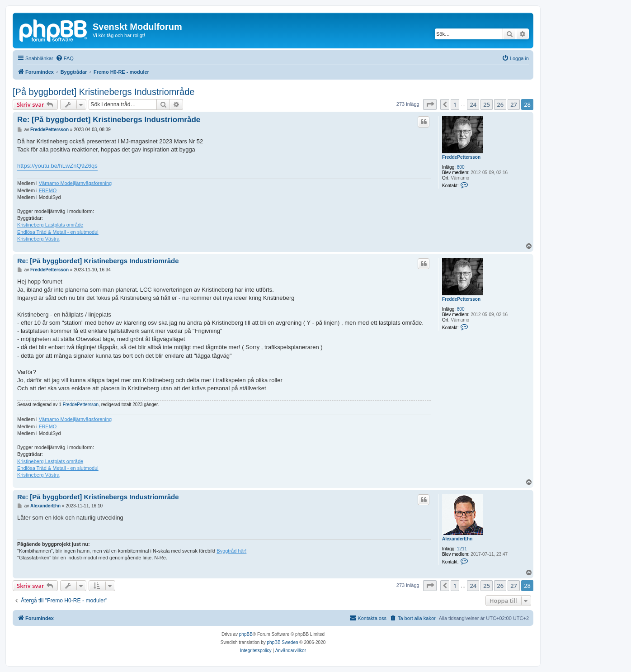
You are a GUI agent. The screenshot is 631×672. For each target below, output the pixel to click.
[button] (430, 104)
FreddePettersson (461, 157)
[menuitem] (65, 58)
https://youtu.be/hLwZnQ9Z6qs (57, 166)
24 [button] (473, 104)
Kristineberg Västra (38, 239)
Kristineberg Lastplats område (50, 225)
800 (461, 167)
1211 (462, 549)
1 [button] (455, 104)
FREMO (48, 190)
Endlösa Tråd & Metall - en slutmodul (58, 232)
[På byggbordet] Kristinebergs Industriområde (104, 92)
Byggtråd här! (231, 551)
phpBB (246, 634)
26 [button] (500, 104)
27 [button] (514, 104)
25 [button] (487, 104)
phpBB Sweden (283, 642)
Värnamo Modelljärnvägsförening (75, 183)
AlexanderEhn (457, 539)
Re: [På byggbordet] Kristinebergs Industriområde (109, 120)
